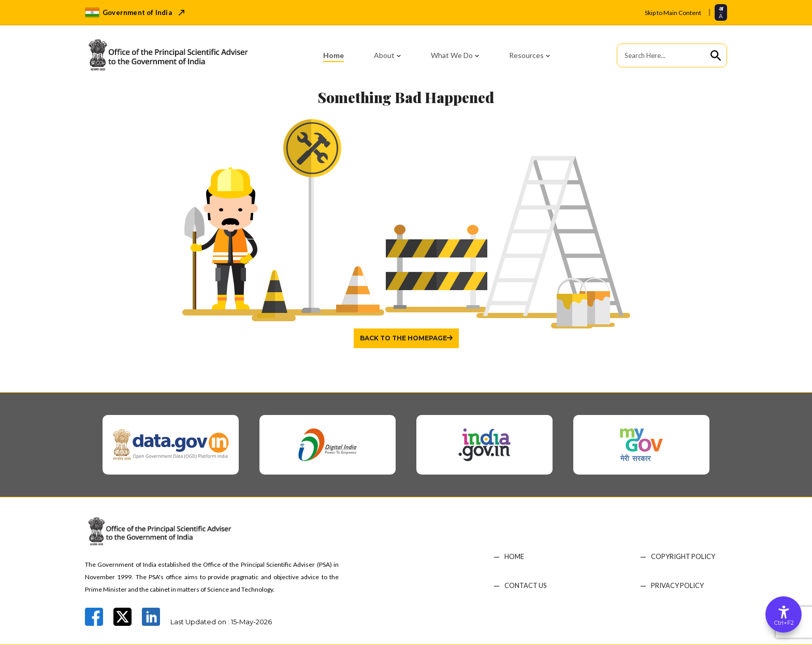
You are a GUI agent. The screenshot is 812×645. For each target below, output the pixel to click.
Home (334, 55)
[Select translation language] (721, 12)
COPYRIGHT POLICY (683, 557)
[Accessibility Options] (784, 614)
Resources (526, 55)
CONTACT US (526, 586)
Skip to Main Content (673, 13)
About (384, 55)
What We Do (452, 55)
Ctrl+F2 (784, 623)
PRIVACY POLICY (678, 586)
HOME (514, 557)
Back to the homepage (403, 338)
